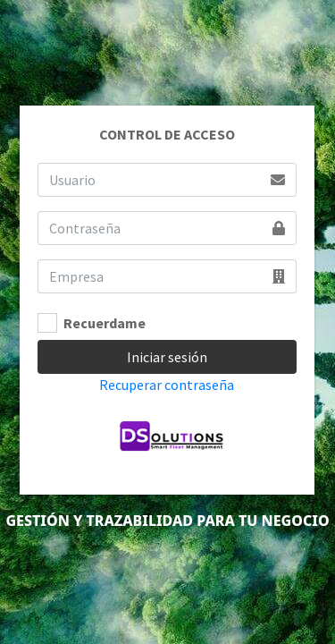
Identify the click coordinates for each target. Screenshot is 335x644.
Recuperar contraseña (167, 385)
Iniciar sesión (167, 357)
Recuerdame (105, 323)
